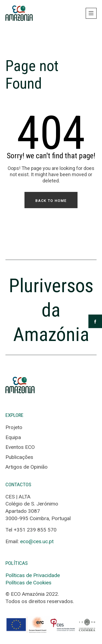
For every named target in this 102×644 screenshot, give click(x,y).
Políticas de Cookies (28, 583)
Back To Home (51, 201)
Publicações (19, 457)
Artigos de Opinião (27, 467)
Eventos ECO (20, 447)
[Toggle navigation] (91, 13)
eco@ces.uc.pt (37, 541)
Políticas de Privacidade (33, 575)
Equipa (13, 437)
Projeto (14, 427)
